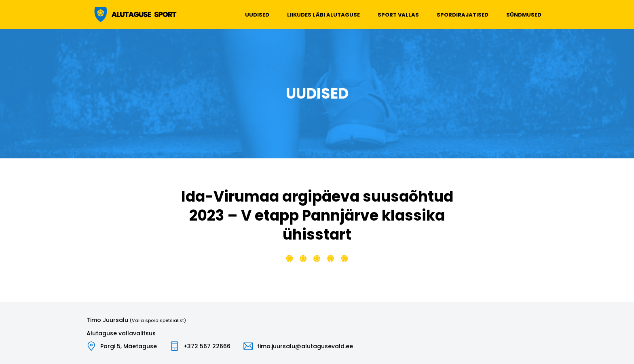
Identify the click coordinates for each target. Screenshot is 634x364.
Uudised (257, 15)
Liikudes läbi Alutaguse (323, 15)
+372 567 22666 (207, 346)
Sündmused (524, 15)
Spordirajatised (463, 15)
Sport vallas (398, 15)
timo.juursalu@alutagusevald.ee (305, 346)
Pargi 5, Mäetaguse (129, 346)
